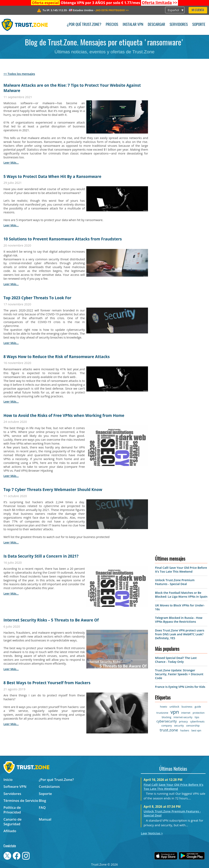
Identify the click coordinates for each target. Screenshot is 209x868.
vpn (175, 712)
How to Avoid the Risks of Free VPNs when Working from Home (64, 415)
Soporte (199, 25)
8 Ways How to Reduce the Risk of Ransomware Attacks (57, 357)
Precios (112, 25)
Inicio (8, 780)
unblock (174, 707)
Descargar (156, 25)
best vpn (196, 730)
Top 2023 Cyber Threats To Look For (37, 298)
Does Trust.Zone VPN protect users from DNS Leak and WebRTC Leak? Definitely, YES (180, 634)
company (166, 726)
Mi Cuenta (198, 10)
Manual (45, 819)
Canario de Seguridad (13, 822)
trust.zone (169, 730)
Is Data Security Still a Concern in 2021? (41, 556)
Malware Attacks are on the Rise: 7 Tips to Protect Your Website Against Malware (72, 88)
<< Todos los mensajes (19, 74)
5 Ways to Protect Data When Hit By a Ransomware (52, 176)
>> (160, 3)
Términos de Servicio (21, 801)
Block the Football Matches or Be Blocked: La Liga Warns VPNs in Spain (181, 595)
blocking (167, 717)
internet (186, 713)
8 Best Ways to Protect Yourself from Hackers (47, 683)
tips (197, 717)
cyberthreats (197, 722)
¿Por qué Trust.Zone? (84, 25)
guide (198, 707)
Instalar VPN (133, 25)
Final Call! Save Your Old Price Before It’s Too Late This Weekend (181, 570)
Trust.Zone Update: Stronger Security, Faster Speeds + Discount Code (179, 674)
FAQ (42, 807)
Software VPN (15, 786)
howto (164, 707)
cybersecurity (166, 721)
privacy (183, 721)
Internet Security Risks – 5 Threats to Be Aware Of (51, 620)
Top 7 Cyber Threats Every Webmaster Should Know (53, 490)
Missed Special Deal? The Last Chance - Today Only (176, 660)
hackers (185, 730)
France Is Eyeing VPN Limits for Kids (180, 687)
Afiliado (10, 831)
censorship (193, 726)
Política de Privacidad (12, 810)
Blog (42, 801)
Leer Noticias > (152, 833)
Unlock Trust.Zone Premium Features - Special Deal (175, 582)
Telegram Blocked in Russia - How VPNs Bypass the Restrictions (179, 620)
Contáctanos (49, 786)
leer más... (11, 163)
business (187, 707)
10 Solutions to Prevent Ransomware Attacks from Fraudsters (63, 239)
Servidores (179, 25)
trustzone (162, 713)
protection (199, 713)
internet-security (183, 717)
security (179, 726)
